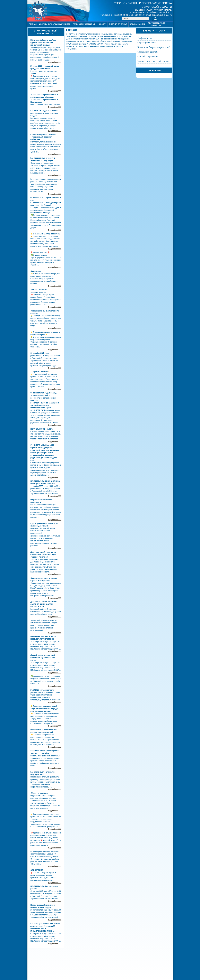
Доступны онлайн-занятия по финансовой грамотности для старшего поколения (44, 554)
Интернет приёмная (118, 24)
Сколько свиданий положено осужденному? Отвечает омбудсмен (43, 137)
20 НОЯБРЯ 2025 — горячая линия (45, 410)
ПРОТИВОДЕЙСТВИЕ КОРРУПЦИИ (156, 24)
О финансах (36, 271)
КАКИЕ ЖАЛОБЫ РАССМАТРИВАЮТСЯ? (154, 47)
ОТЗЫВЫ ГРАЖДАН (137, 24)
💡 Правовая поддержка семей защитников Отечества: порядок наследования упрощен (45, 709)
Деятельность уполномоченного (55, 24)
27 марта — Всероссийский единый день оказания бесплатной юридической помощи (46, 210)
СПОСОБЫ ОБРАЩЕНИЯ (148, 57)
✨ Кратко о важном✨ (40, 372)
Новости (102, 24)
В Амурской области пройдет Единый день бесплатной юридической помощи (43, 43)
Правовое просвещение (84, 24)
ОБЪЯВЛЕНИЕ (37, 870)
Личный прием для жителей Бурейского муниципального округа (43, 658)
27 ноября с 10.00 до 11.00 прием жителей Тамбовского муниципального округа (45, 405)
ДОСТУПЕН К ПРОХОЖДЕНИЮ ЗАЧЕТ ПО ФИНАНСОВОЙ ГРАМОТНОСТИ (44, 604)
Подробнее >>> (55, 62)
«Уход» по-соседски (39, 793)
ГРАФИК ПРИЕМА (145, 38)
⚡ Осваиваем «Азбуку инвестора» (46, 234)
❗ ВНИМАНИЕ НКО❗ (40, 252)
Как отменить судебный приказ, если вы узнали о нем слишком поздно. (44, 113)
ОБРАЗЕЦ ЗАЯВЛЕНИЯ (147, 43)
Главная (33, 24)
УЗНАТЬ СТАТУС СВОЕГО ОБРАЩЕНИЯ (154, 61)
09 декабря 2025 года (40, 353)
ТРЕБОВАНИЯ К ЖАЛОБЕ (148, 52)
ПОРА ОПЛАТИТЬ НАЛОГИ (42, 429)
